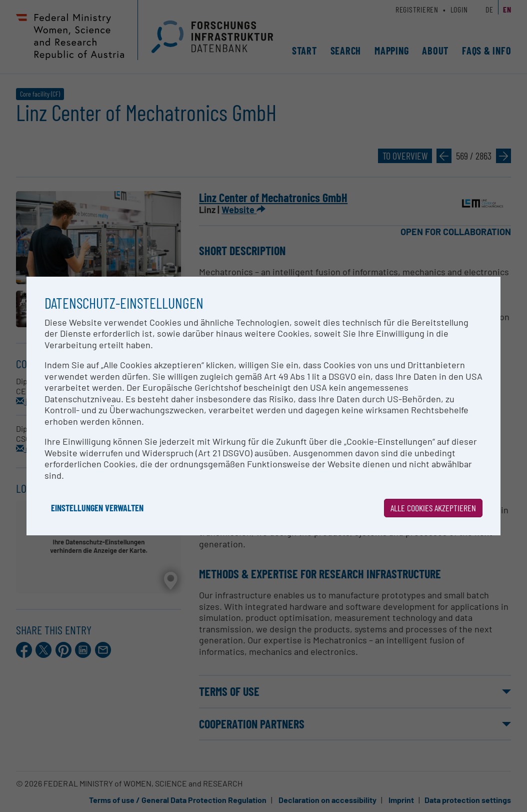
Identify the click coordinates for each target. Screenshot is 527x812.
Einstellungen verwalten (97, 508)
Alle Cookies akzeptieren (433, 508)
